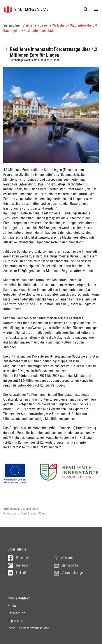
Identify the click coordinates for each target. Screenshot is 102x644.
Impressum (15, 621)
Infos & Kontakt (19, 598)
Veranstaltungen (69, 573)
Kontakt (13, 606)
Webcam (63, 558)
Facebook (19, 558)
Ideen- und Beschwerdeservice (28, 628)
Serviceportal (66, 565)
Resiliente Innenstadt (39, 31)
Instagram (19, 566)
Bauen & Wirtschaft (53, 25)
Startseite (29, 25)
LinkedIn (18, 573)
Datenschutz (16, 613)
